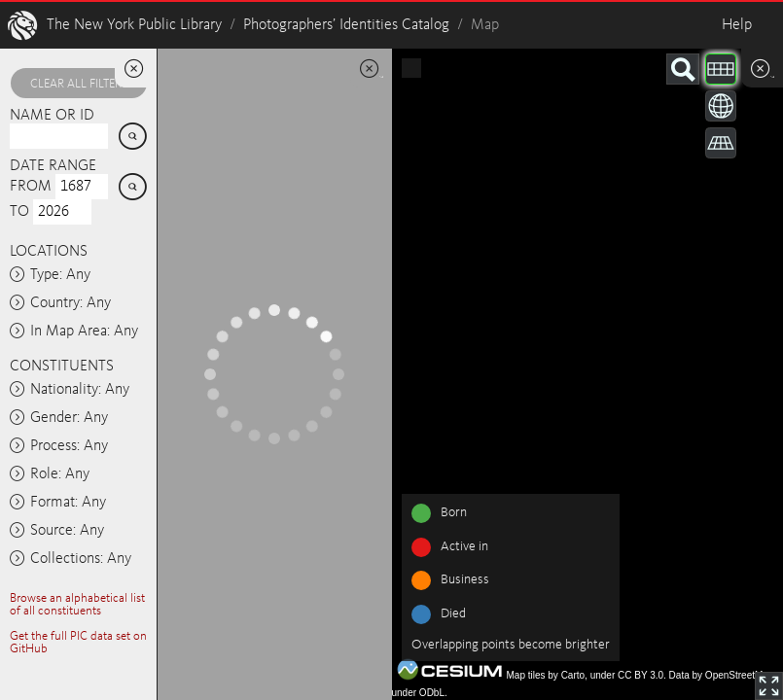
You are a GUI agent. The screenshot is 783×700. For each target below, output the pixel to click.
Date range (53, 166)
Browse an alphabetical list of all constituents (77, 605)
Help (737, 25)
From (31, 187)
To (19, 212)
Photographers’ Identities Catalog (346, 25)
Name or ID (52, 116)
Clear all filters (79, 84)
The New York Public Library (134, 25)
